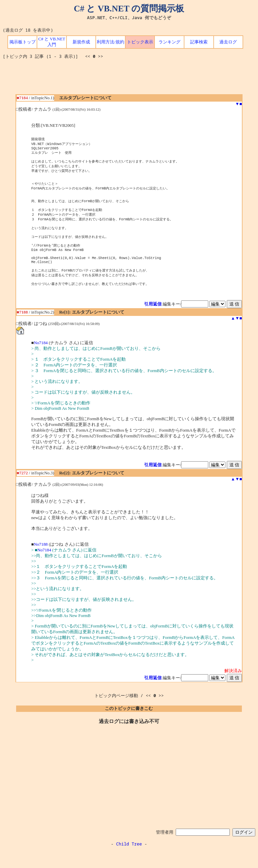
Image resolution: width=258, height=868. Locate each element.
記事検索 (199, 42)
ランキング (169, 42)
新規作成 (81, 42)
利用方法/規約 (111, 42)
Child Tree (129, 861)
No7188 (41, 561)
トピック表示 (140, 42)
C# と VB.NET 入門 (52, 42)
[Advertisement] (129, 79)
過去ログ (228, 42)
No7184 (41, 360)
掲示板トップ (23, 42)
